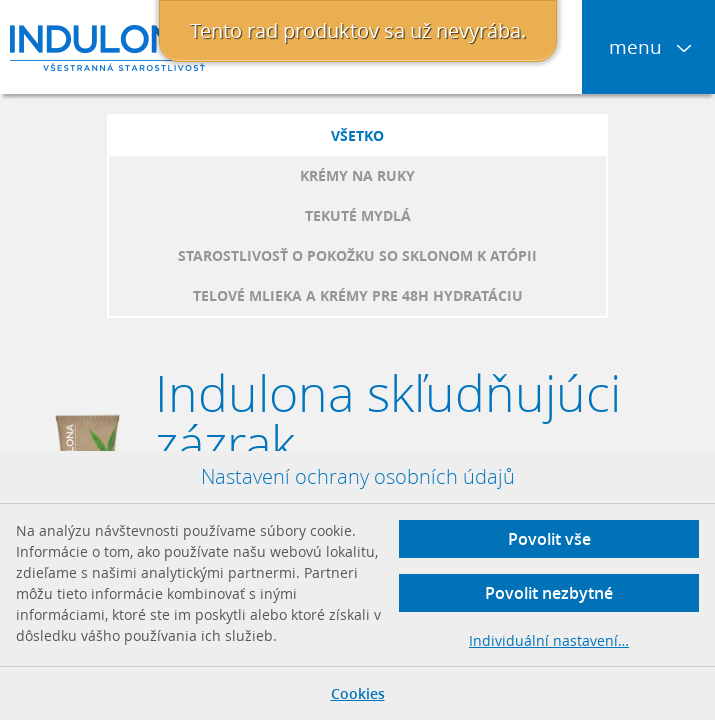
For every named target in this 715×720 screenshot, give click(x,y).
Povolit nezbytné (549, 593)
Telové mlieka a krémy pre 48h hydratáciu (358, 295)
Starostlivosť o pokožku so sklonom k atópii (357, 255)
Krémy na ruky (357, 175)
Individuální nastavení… (549, 640)
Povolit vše (549, 539)
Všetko (357, 135)
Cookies (358, 693)
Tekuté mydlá (358, 215)
